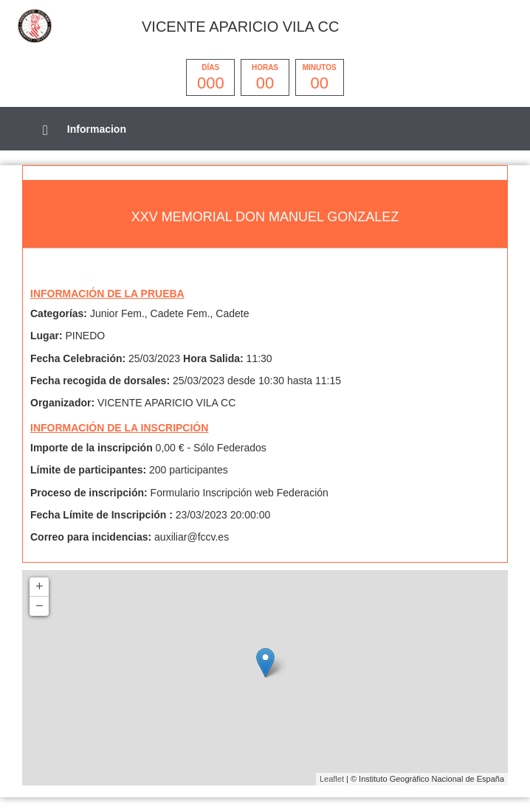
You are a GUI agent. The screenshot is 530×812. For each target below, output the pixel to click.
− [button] (39, 606)
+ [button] (39, 587)
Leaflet (332, 779)
